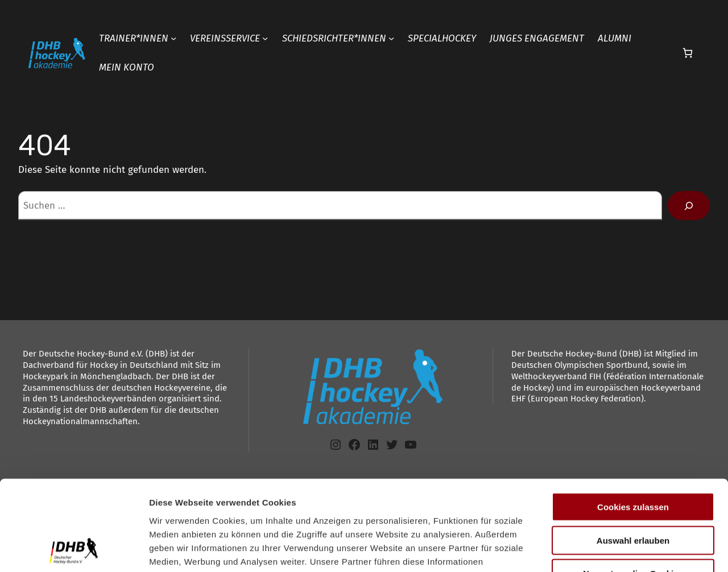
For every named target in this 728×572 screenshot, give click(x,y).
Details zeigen (605, 550)
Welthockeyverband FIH (556, 376)
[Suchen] (689, 206)
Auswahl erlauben (633, 456)
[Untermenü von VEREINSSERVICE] (265, 38)
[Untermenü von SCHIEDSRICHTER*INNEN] (391, 38)
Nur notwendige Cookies (633, 489)
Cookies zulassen (633, 422)
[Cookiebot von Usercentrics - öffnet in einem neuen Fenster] (74, 550)
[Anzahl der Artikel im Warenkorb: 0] (687, 53)
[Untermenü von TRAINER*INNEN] (173, 38)
